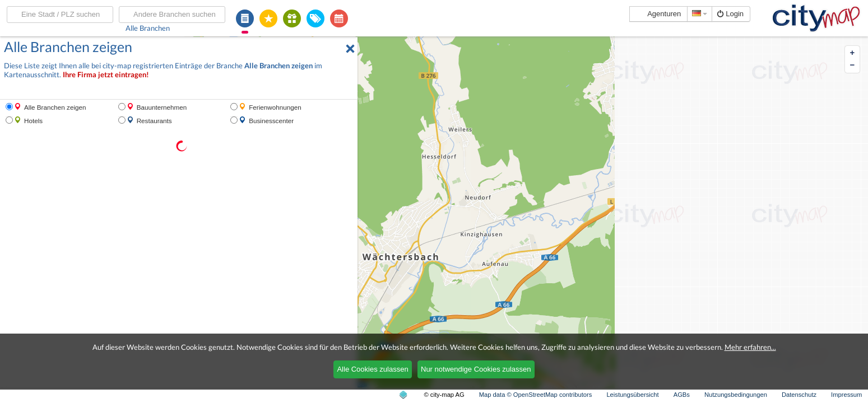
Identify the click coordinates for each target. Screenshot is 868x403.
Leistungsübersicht (632, 395)
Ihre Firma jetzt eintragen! (106, 75)
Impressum (846, 395)
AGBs (682, 395)
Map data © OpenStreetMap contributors (536, 395)
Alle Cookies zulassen (372, 369)
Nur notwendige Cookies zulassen (476, 369)
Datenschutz (799, 395)
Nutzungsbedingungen (736, 395)
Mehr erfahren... (750, 347)
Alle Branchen (148, 28)
